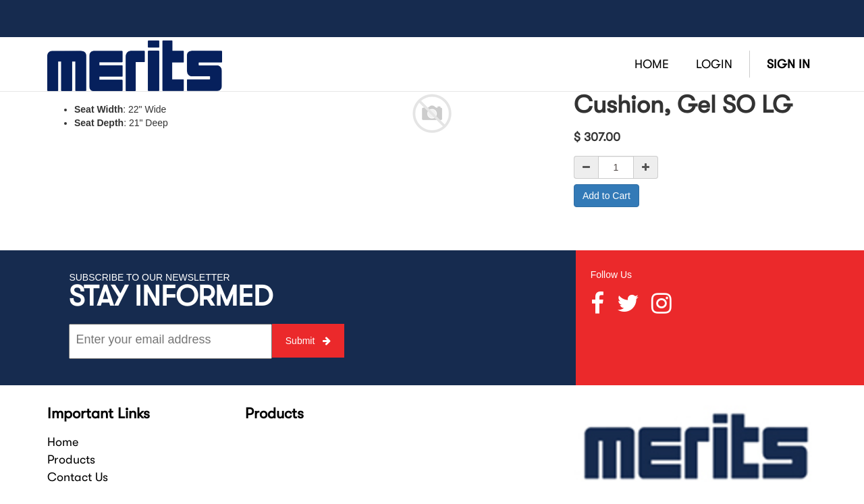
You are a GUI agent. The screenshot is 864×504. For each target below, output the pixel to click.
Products (71, 459)
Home (63, 442)
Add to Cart (606, 196)
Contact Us (78, 477)
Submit (308, 341)
